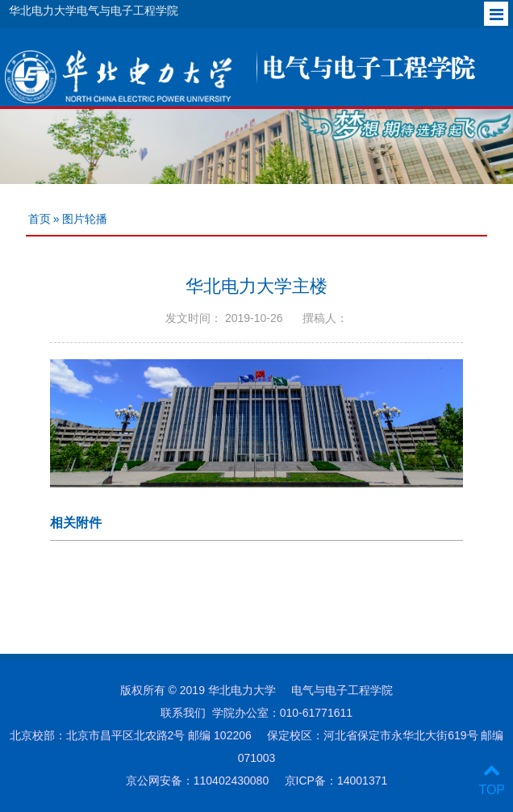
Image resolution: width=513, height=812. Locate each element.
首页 (40, 219)
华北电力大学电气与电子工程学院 (94, 10)
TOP (492, 780)
